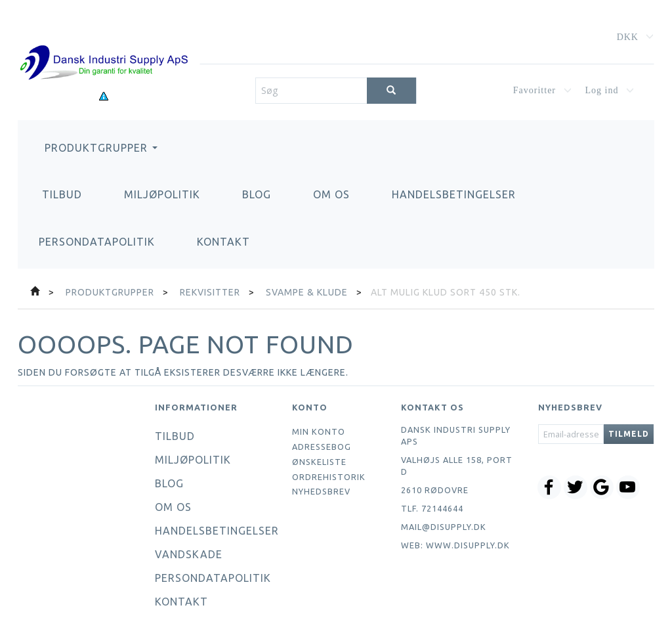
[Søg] (391, 91)
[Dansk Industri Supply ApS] (104, 43)
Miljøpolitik (162, 194)
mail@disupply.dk (444, 527)
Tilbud (62, 194)
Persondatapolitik (97, 242)
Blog (257, 194)
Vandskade (189, 554)
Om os (331, 194)
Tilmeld (629, 434)
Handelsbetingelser (454, 194)
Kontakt (223, 242)
